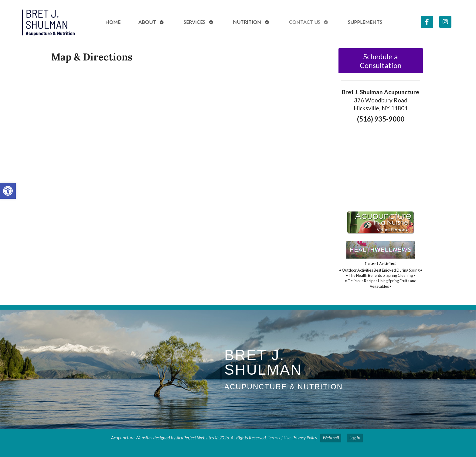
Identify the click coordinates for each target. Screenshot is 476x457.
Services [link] (194, 22)
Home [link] (113, 22)
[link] (8, 191)
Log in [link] (355, 438)
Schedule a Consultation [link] (381, 61)
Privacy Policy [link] (305, 438)
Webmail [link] (331, 438)
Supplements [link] (365, 22)
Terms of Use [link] (279, 438)
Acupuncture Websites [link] (132, 438)
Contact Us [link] (305, 22)
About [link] (147, 22)
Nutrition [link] (247, 22)
